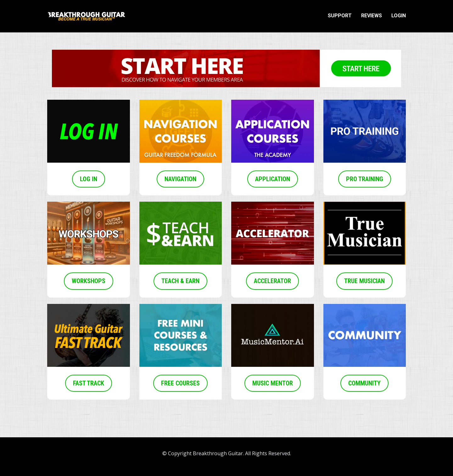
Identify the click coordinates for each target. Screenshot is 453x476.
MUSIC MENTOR (273, 383)
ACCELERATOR (272, 281)
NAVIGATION (180, 179)
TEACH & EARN (180, 281)
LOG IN (89, 179)
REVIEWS (372, 16)
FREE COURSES (180, 383)
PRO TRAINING (365, 179)
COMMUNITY (364, 383)
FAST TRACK (89, 383)
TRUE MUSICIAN (364, 281)
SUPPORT (340, 16)
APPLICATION (273, 179)
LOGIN (399, 16)
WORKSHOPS (89, 281)
